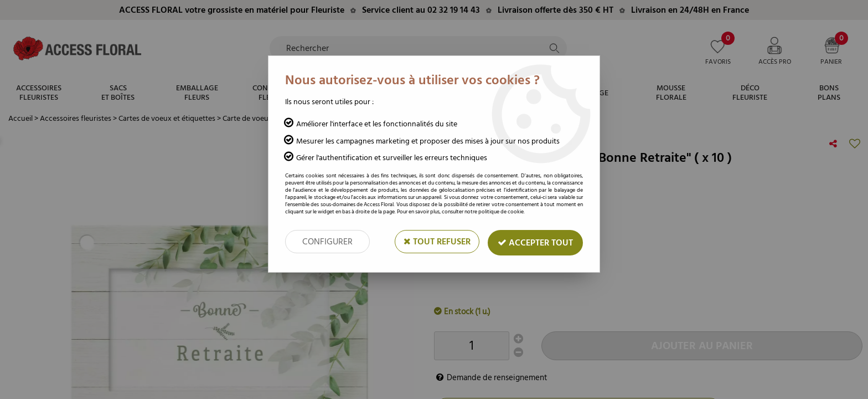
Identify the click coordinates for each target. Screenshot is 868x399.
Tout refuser (437, 242)
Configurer (327, 242)
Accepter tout (535, 243)
